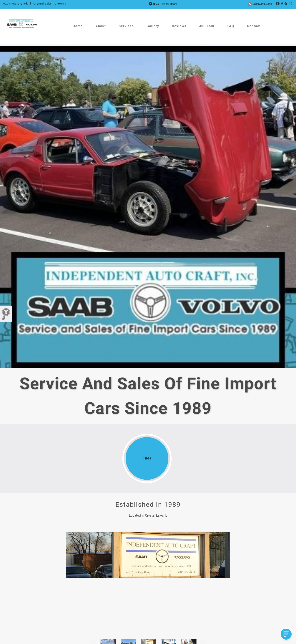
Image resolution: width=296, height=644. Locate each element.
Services (126, 26)
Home (78, 26)
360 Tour (207, 26)
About (101, 26)
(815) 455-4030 (260, 4)
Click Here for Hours (162, 4)
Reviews (179, 26)
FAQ (231, 26)
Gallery (153, 26)
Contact (254, 26)
